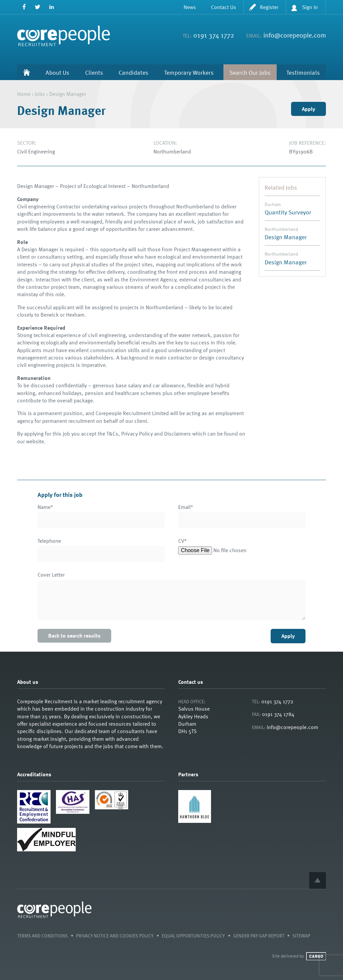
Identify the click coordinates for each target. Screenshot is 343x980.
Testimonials (303, 72)
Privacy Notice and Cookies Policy (115, 936)
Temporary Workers (189, 72)
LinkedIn (51, 7)
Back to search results (74, 636)
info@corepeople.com (295, 35)
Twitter (38, 7)
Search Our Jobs (250, 72)
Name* (45, 507)
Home (26, 72)
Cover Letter (51, 575)
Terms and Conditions (42, 936)
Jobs (40, 94)
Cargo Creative (316, 956)
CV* (183, 541)
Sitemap (301, 936)
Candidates (133, 72)
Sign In (310, 7)
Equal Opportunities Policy (193, 936)
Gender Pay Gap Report (259, 936)
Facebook (24, 7)
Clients (94, 72)
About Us (57, 72)
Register (269, 7)
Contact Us (224, 7)
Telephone (49, 541)
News (190, 7)
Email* (186, 507)
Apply (308, 109)
